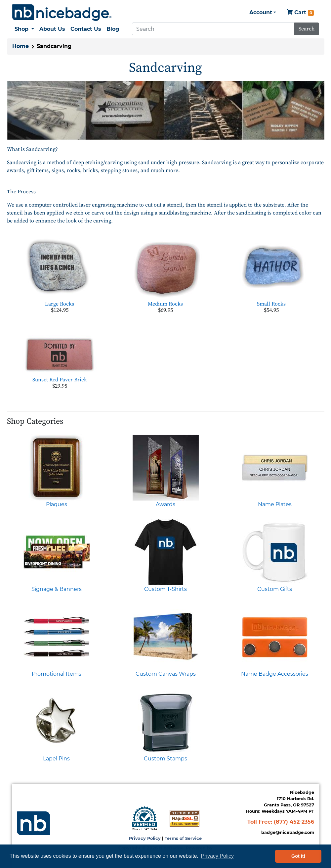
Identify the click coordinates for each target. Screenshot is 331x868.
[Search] (213, 29)
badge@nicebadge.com (288, 832)
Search (307, 29)
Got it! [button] (298, 856)
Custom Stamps (165, 759)
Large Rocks (60, 304)
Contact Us (86, 29)
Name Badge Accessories (275, 674)
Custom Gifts (275, 589)
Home (21, 46)
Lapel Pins (56, 759)
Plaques (57, 504)
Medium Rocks (165, 304)
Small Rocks (271, 304)
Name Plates (275, 504)
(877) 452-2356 (294, 822)
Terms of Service (183, 838)
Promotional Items (57, 674)
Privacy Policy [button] (217, 856)
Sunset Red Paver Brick (60, 380)
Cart (300, 13)
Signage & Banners (57, 589)
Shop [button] (22, 29)
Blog (113, 29)
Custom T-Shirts (165, 589)
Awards (165, 504)
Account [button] (261, 12)
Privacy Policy (145, 838)
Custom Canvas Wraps (166, 674)
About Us (52, 29)
